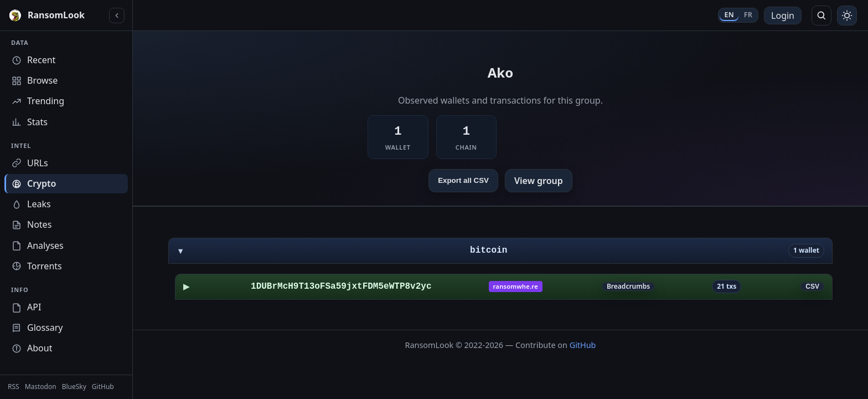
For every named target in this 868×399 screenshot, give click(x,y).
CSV (812, 287)
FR (748, 15)
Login (783, 16)
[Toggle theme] (847, 16)
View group (539, 181)
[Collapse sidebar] (117, 16)
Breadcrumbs (628, 287)
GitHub (583, 345)
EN (729, 15)
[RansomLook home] (56, 16)
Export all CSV (463, 180)
